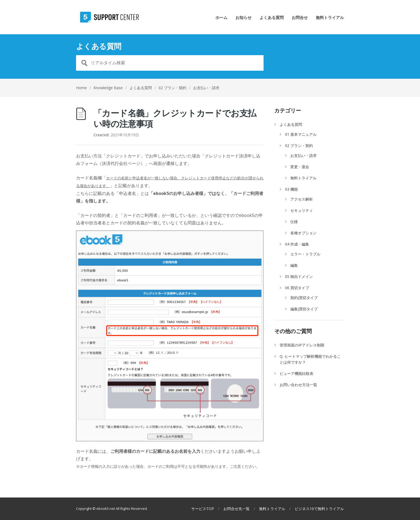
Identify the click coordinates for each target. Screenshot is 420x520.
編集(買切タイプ (304, 309)
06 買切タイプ (297, 288)
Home (81, 88)
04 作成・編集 (297, 244)
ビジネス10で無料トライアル (319, 509)
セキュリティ (302, 210)
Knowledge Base (108, 88)
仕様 (294, 222)
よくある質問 (272, 18)
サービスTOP (203, 509)
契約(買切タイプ (304, 298)
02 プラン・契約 (172, 88)
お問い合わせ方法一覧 (298, 385)
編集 (294, 265)
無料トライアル (330, 18)
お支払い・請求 (206, 88)
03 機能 (291, 189)
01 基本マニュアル (301, 134)
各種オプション (303, 233)
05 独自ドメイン (299, 276)
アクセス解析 (302, 199)
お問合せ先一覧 (237, 509)
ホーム (221, 18)
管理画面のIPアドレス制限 (302, 345)
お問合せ (300, 18)
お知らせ (243, 18)
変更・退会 (300, 167)
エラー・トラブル (305, 254)
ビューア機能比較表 (297, 373)
